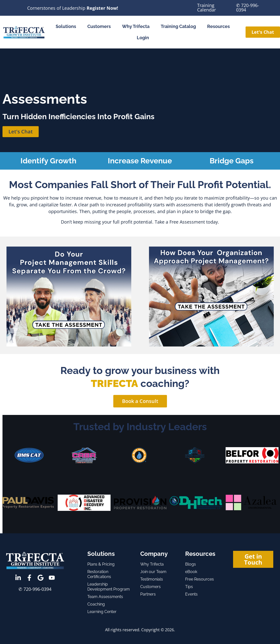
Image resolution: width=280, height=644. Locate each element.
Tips (189, 587)
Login (143, 38)
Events (191, 594)
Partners (148, 594)
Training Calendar (207, 7)
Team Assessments (105, 597)
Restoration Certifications (99, 574)
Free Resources (200, 579)
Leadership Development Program (109, 587)
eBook (191, 572)
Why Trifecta (136, 26)
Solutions (66, 26)
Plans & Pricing (101, 564)
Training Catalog (178, 26)
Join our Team (153, 572)
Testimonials (152, 579)
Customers (99, 26)
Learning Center (102, 612)
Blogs (191, 564)
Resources (218, 26)
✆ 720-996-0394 (248, 7)
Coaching (96, 604)
